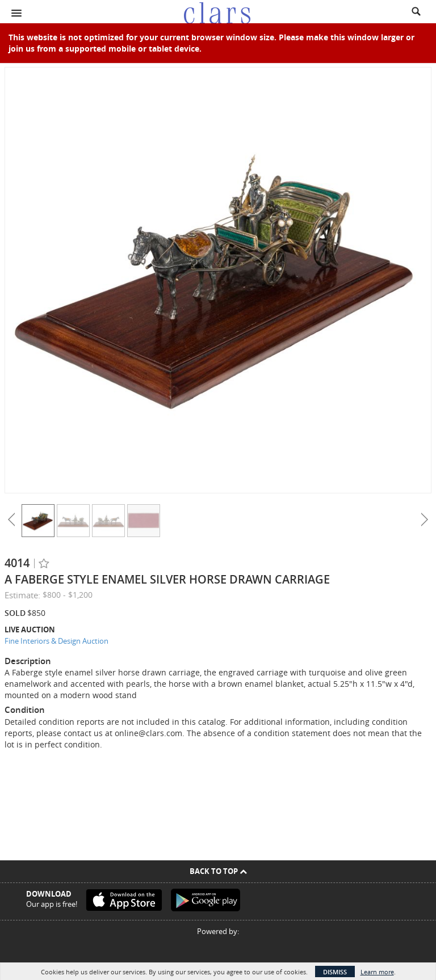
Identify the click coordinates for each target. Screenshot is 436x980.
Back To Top (218, 871)
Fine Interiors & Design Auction (56, 641)
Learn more (377, 972)
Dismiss (335, 972)
